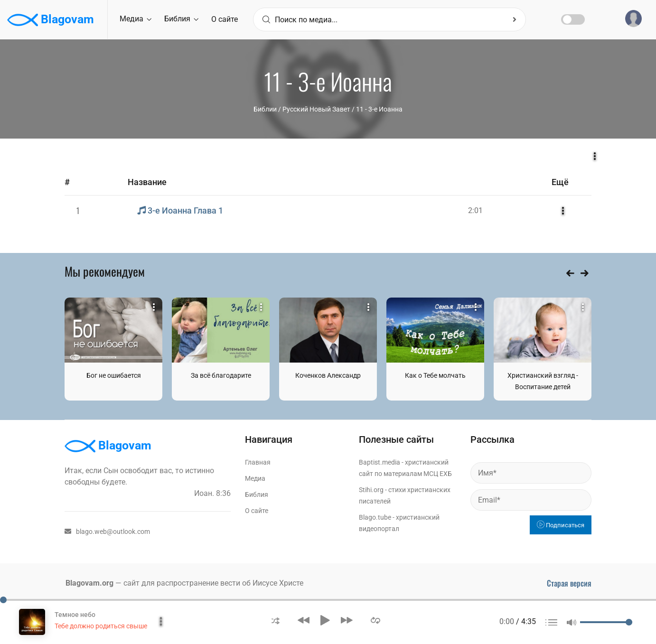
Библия (181, 19)
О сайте (225, 19)
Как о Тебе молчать (435, 375)
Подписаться (561, 525)
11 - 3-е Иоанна (379, 109)
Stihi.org (371, 490)
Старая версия (569, 583)
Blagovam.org (89, 583)
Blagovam (51, 20)
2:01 (475, 210)
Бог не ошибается (114, 375)
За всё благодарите (221, 375)
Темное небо (75, 615)
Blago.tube (375, 517)
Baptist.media (380, 462)
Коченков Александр (328, 375)
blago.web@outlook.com (107, 532)
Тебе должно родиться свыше (101, 626)
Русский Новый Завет (316, 109)
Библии (265, 109)
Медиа (136, 19)
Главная (258, 462)
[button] (276, 620)
